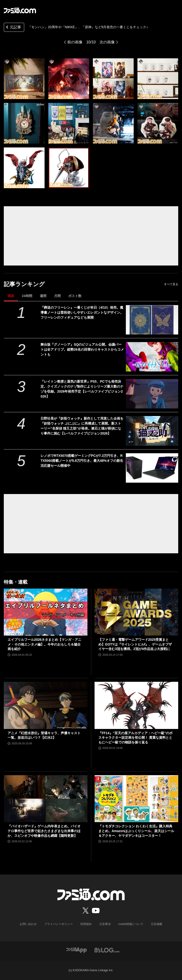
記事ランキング (24, 284)
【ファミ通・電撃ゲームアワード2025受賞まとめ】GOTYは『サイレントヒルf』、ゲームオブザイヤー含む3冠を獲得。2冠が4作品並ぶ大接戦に (135, 644)
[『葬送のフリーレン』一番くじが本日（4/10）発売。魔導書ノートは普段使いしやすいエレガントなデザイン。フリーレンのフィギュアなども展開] (152, 320)
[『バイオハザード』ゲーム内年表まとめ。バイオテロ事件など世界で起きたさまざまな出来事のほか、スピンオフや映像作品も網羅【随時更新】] (46, 799)
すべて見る (171, 284)
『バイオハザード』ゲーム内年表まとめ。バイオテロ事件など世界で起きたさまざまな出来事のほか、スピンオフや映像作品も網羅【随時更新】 (44, 831)
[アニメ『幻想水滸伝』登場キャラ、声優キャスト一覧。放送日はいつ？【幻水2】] (46, 705)
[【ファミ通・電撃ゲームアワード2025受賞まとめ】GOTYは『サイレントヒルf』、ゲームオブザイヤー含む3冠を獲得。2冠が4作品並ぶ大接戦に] (136, 612)
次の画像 (107, 42)
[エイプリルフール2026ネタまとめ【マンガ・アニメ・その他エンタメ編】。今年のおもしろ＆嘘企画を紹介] (46, 612)
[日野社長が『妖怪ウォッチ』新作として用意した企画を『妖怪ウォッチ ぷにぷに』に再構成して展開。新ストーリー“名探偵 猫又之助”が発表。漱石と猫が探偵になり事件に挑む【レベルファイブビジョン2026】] (152, 431)
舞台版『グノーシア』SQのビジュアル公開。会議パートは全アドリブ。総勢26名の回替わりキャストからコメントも (82, 349)
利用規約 (86, 924)
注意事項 (105, 924)
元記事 (13, 28)
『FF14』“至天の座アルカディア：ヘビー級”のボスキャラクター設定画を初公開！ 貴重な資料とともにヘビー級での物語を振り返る (135, 738)
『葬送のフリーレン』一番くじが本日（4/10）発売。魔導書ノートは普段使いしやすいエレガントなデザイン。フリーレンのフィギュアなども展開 (82, 312)
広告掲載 (157, 924)
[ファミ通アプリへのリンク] (77, 950)
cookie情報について (131, 924)
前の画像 (75, 42)
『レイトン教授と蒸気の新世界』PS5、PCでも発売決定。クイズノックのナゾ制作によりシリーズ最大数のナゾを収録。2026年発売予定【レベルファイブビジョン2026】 (82, 389)
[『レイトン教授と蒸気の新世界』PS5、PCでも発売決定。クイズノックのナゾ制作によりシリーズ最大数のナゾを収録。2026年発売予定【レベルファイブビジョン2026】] (152, 394)
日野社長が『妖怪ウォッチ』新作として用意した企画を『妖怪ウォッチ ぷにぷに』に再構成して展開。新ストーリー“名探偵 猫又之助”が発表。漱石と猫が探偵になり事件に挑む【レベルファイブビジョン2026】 (82, 426)
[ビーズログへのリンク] (107, 950)
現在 (11, 296)
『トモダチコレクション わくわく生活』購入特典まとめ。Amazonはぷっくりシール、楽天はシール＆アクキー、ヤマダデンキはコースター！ (136, 831)
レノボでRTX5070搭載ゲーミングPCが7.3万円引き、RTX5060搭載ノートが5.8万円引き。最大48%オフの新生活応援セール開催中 (82, 461)
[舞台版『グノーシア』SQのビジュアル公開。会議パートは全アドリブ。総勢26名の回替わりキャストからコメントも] (152, 357)
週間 (43, 296)
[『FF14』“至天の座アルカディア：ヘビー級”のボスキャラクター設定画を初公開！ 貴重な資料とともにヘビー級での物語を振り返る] (136, 705)
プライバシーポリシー (59, 924)
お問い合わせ (28, 924)
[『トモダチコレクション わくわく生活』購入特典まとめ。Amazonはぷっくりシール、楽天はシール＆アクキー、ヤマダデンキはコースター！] (136, 799)
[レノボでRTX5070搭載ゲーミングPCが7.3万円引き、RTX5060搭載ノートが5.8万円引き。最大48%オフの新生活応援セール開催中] (152, 468)
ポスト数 (75, 296)
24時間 (27, 296)
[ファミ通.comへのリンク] (20, 10)
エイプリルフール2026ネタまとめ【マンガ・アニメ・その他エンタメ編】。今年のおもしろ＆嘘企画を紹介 (44, 644)
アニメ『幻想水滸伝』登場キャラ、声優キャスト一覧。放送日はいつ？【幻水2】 (44, 735)
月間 (57, 296)
